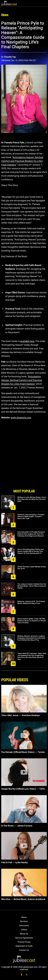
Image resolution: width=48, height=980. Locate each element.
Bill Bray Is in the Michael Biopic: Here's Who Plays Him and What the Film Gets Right (32, 499)
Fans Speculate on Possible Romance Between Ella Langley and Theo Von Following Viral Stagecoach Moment (31, 534)
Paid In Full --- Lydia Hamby (14, 862)
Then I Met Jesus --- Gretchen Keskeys (21, 715)
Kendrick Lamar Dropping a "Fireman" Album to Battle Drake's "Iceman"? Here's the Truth (31, 517)
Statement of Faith (24, 946)
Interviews (24, 925)
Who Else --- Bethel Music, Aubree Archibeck (23, 899)
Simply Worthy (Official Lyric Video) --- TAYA (23, 789)
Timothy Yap (10, 57)
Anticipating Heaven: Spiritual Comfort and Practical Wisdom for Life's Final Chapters (22, 161)
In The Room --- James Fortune (17, 826)
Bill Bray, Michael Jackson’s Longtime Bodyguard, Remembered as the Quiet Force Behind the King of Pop (31, 638)
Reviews (24, 921)
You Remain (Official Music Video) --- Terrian (23, 752)
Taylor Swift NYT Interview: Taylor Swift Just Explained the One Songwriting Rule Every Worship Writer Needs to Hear (32, 656)
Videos (24, 930)
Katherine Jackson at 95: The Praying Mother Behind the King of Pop (31, 602)
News (24, 917)
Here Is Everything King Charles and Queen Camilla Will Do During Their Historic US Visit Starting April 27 (31, 551)
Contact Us (24, 950)
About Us (24, 934)
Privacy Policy (24, 942)
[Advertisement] (24, 476)
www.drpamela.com (21, 418)
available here (27, 341)
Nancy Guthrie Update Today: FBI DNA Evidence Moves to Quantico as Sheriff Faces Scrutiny (32, 621)
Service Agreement (24, 938)
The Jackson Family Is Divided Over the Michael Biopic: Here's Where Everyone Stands (32, 586)
